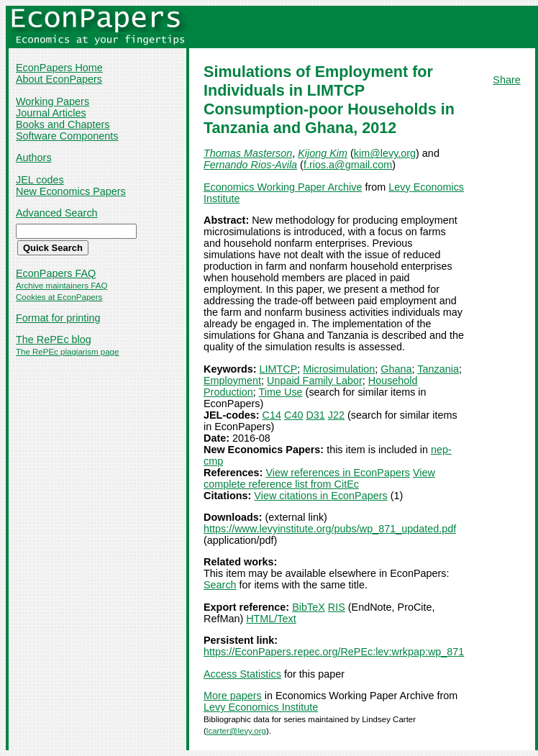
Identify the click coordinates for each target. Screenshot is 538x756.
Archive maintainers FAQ (61, 286)
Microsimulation (339, 369)
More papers (233, 696)
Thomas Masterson (248, 153)
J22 (336, 415)
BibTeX (309, 607)
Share (506, 80)
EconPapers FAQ (56, 273)
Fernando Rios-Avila (250, 165)
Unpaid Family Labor (315, 381)
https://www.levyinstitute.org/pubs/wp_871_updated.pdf (330, 529)
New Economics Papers (71, 191)
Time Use (281, 392)
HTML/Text (271, 619)
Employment (232, 381)
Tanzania (438, 369)
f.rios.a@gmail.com (348, 165)
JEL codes (40, 180)
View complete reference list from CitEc (319, 478)
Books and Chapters (63, 124)
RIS (337, 607)
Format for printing (58, 318)
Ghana (396, 369)
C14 (272, 415)
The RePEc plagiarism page (67, 352)
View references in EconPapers (338, 473)
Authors (34, 158)
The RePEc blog (54, 340)
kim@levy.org (385, 153)
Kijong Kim (323, 153)
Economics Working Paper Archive (283, 187)
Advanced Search (57, 213)
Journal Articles (51, 113)
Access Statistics (242, 674)
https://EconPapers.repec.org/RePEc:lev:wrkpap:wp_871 (334, 652)
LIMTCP (279, 369)
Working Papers (53, 101)
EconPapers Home (59, 68)
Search (220, 585)
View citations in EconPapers (320, 496)
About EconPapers (59, 79)
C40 (293, 415)
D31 (315, 415)
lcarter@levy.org (236, 731)
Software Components (67, 136)
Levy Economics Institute (261, 707)
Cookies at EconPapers (59, 297)
